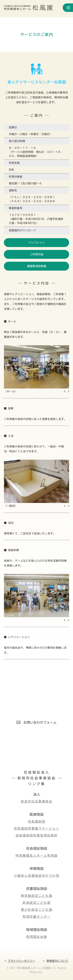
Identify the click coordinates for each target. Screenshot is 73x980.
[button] (65, 391)
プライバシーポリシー (21, 961)
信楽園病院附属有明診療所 (37, 835)
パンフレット (37, 243)
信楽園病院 (37, 821)
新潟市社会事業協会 (37, 801)
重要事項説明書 (37, 266)
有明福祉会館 (37, 937)
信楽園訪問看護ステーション (37, 828)
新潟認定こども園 (37, 903)
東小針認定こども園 (37, 910)
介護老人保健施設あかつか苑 (37, 876)
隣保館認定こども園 (37, 896)
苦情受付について (57, 961)
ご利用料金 (37, 254)
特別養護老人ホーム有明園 (37, 856)
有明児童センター (37, 917)
